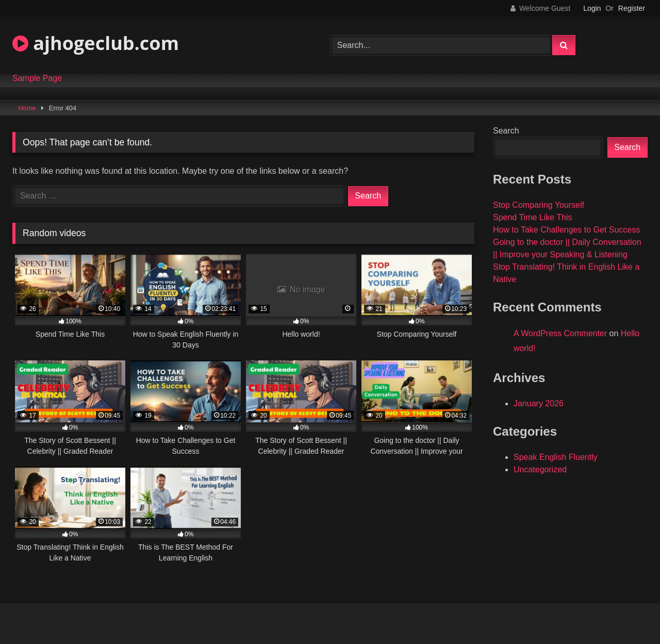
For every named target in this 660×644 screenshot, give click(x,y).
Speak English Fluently (556, 457)
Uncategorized (540, 469)
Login (592, 8)
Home (27, 108)
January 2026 (539, 403)
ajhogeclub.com (96, 43)
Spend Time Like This (533, 217)
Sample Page (37, 78)
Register (632, 8)
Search (506, 131)
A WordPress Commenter (560, 333)
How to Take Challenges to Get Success (566, 230)
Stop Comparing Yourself (539, 205)
